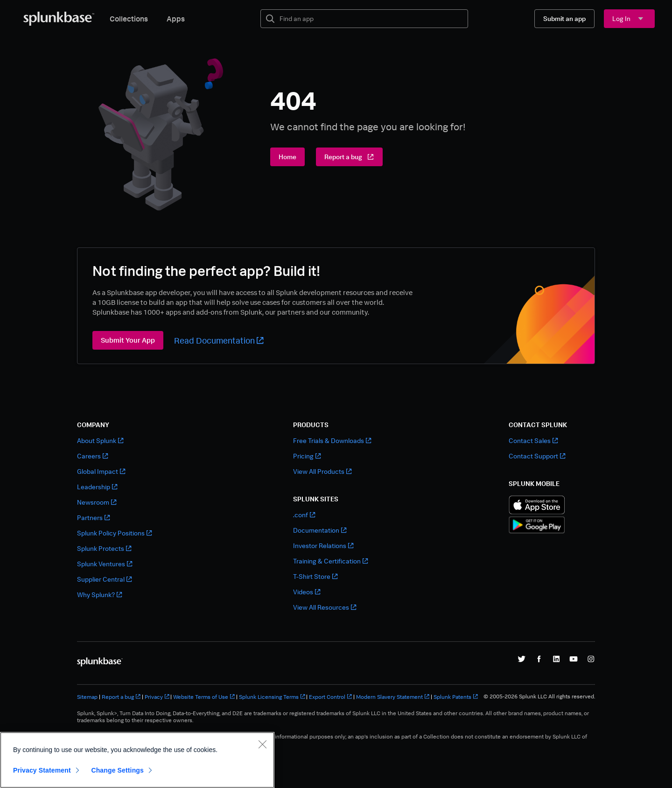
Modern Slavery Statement (393, 697)
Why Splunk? (99, 595)
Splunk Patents (456, 697)
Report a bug (121, 697)
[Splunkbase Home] (59, 19)
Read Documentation (219, 340)
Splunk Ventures (105, 564)
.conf (304, 515)
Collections (129, 19)
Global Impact (101, 471)
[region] (137, 760)
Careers (92, 456)
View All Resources (325, 607)
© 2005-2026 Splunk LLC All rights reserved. (539, 697)
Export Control (330, 697)
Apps (176, 19)
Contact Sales (533, 440)
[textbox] (371, 19)
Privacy (157, 697)
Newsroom (97, 502)
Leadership (97, 487)
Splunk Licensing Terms (272, 697)
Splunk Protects (104, 548)
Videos (307, 592)
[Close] (262, 744)
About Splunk (100, 440)
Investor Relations (323, 545)
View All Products (322, 471)
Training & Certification (330, 561)
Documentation (320, 530)
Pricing (307, 456)
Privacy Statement (42, 770)
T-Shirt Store (315, 576)
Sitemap (87, 697)
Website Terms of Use (204, 697)
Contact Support (537, 456)
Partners (93, 517)
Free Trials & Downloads (332, 440)
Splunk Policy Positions (114, 533)
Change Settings (117, 770)
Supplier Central (104, 579)
